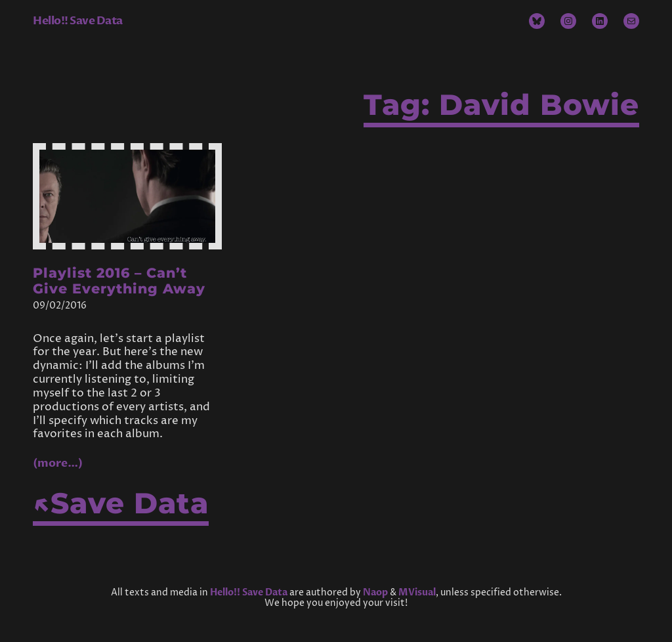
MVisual (417, 592)
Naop (375, 592)
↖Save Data (121, 503)
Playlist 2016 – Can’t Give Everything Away (119, 281)
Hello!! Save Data (78, 21)
